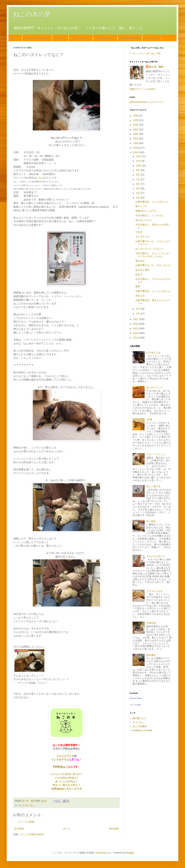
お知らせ (60, 38)
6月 (138, 184)
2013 (136, 338)
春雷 (138, 286)
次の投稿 (19, 829)
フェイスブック (65, 756)
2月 (138, 309)
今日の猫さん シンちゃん (150, 215)
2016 (136, 324)
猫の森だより (140, 718)
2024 (136, 125)
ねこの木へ (152, 38)
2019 (136, 148)
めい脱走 (151, 521)
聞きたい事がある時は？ (67, 785)
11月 (139, 161)
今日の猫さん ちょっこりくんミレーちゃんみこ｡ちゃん (153, 255)
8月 (138, 175)
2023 (136, 129)
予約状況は (59, 767)
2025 (136, 120)
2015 (136, 328)
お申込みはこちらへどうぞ (66, 789)
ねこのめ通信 (140, 726)
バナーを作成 (135, 705)
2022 (136, 134)
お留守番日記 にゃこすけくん (152, 202)
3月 (138, 198)
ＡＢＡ (26, 805)
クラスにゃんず (155, 591)
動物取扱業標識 (130, 38)
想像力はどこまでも (146, 211)
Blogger (130, 853)
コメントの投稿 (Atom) (32, 834)
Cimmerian (101, 853)
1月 (138, 314)
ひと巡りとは (153, 353)
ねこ (32, 805)
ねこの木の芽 (32, 14)
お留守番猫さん (105, 38)
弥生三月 (140, 296)
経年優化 (151, 655)
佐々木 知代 (156, 67)
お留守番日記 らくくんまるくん (153, 291)
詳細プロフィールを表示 (142, 89)
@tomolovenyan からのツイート (147, 102)
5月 (138, 188)
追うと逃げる (153, 486)
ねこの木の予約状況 (37, 38)
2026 (136, 116)
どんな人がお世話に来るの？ (67, 774)
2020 (136, 143)
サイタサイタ (142, 237)
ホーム (15, 38)
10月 (139, 166)
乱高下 (139, 274)
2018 (136, 152)
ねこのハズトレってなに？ (150, 249)
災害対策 (151, 623)
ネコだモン (138, 722)
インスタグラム (81, 38)
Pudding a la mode (142, 730)
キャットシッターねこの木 (147, 53)
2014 (136, 333)
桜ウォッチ (141, 206)
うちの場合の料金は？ (66, 778)
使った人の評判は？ (67, 781)
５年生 (139, 232)
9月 (138, 170)
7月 (138, 179)
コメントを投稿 (26, 822)
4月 (138, 193)
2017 (136, 319)
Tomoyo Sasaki (136, 698)
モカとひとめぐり (156, 556)
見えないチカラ (144, 220)
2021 (136, 138)
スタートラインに (156, 454)
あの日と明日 (142, 270)
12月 (139, 156)
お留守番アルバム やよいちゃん (153, 265)
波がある (140, 261)
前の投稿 (114, 829)
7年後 (149, 420)
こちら (40, 178)
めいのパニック (155, 387)
